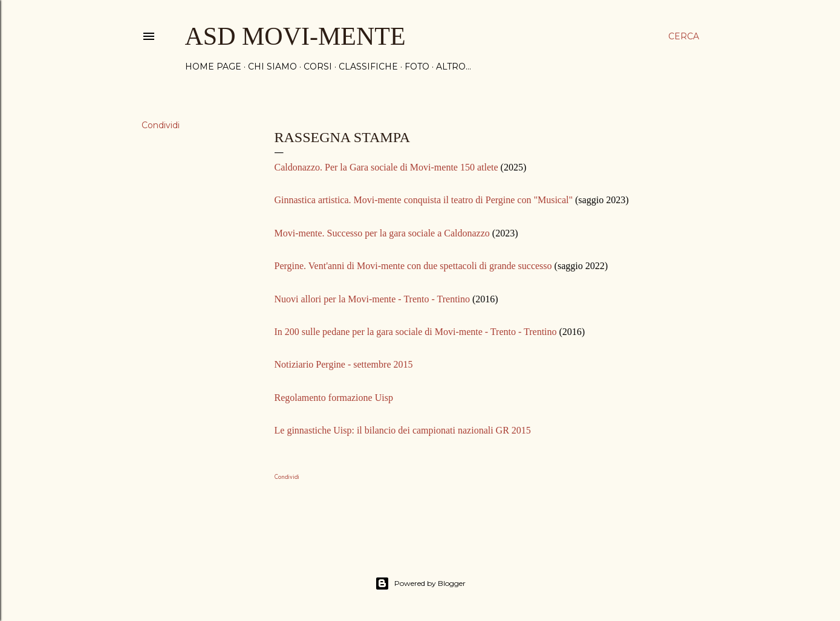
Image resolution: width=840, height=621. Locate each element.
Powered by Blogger (420, 584)
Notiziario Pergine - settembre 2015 (344, 364)
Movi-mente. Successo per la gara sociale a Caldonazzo (382, 233)
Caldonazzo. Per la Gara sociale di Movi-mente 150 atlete (386, 167)
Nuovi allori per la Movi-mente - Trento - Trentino (373, 299)
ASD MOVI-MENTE (295, 36)
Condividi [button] (161, 125)
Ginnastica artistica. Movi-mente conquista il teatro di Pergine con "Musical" (424, 200)
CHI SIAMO (272, 67)
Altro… (454, 67)
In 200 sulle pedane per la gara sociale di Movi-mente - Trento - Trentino (416, 332)
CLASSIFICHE (368, 67)
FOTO (417, 67)
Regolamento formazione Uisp (334, 398)
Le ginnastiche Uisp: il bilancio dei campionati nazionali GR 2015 (403, 430)
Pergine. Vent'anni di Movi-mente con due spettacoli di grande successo (413, 266)
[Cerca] (684, 36)
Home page (213, 67)
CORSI (318, 67)
